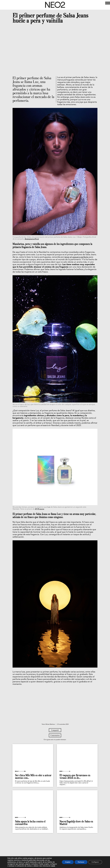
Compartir (55, 730)
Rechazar (81, 862)
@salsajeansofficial (32, 239)
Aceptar (68, 862)
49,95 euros (39, 509)
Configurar (95, 862)
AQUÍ (53, 866)
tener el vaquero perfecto (76, 257)
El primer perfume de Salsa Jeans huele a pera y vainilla (50, 18)
